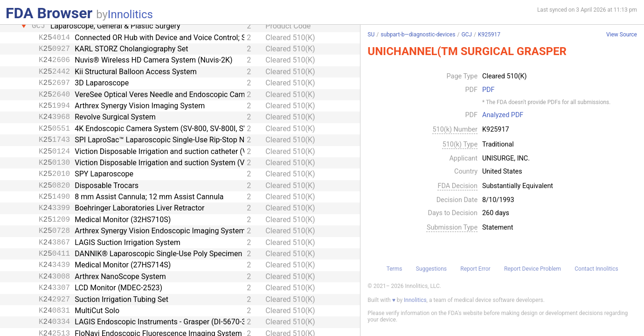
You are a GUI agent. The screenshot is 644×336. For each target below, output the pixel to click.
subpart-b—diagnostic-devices (418, 35)
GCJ (467, 35)
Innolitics (130, 14)
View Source (622, 35)
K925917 (489, 35)
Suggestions (431, 269)
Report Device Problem (533, 269)
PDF (488, 90)
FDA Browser (49, 13)
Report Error (475, 269)
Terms (395, 269)
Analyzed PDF (503, 115)
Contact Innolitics (596, 269)
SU (371, 35)
